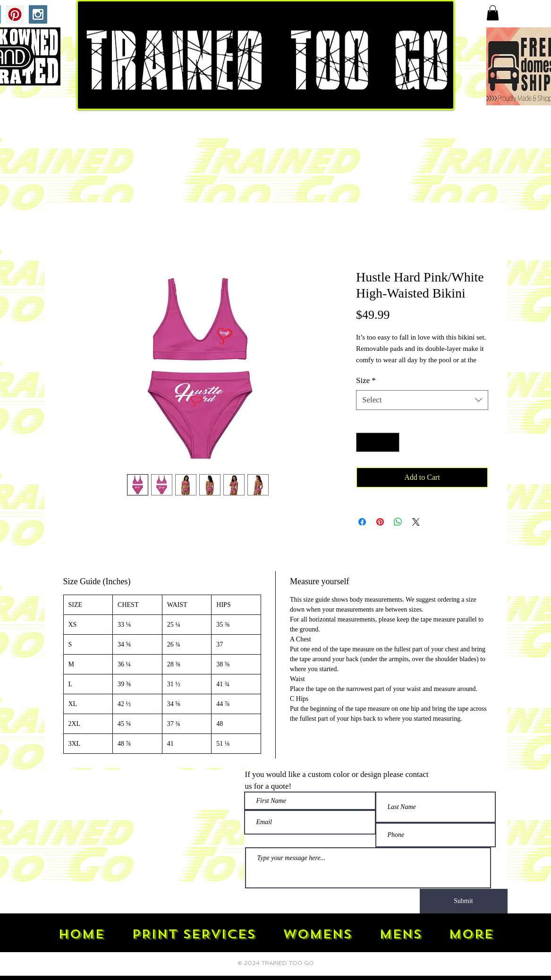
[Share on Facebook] (362, 522)
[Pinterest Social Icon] (15, 14)
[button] (493, 13)
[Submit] (464, 901)
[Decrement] (365, 443)
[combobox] (422, 400)
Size (366, 380)
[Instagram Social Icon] (38, 14)
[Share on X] (416, 522)
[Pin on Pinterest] (380, 522)
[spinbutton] (378, 443)
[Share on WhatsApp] (398, 522)
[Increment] (391, 443)
